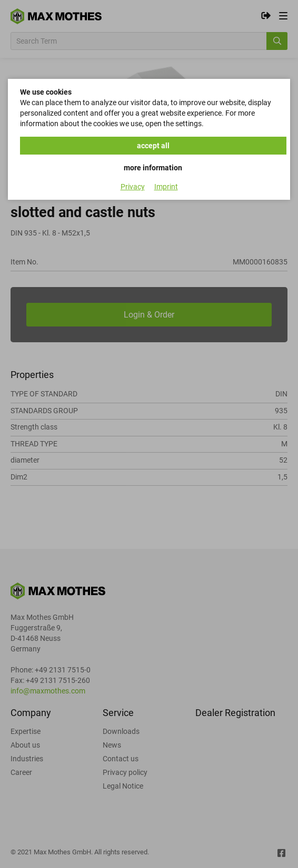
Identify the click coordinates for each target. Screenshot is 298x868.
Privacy (133, 187)
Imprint (166, 187)
